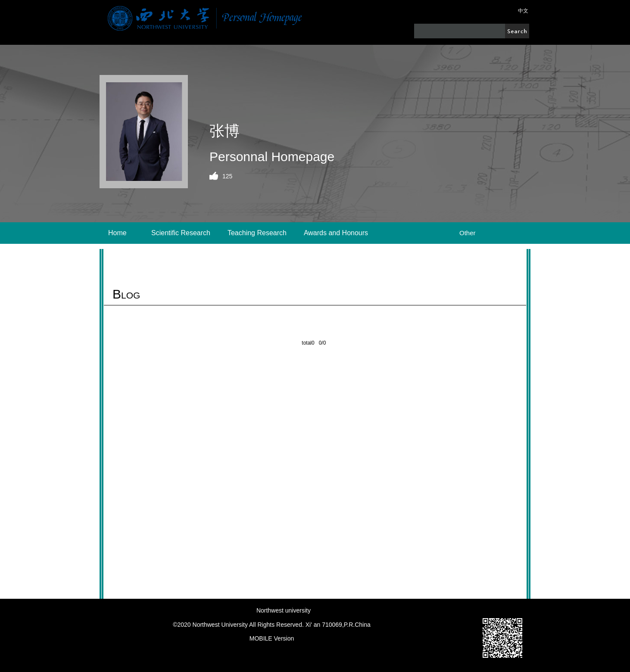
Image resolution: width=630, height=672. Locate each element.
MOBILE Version (272, 638)
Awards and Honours (336, 233)
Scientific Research (181, 233)
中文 (523, 11)
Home (117, 233)
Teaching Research (257, 233)
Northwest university (284, 610)
